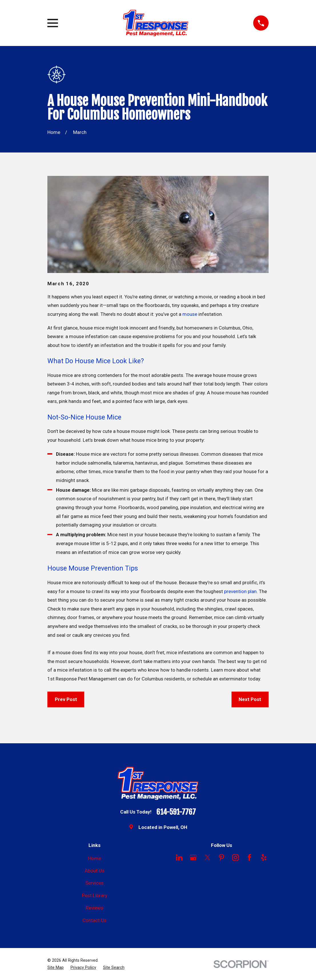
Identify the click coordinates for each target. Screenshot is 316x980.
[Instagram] (236, 857)
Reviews (94, 908)
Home (95, 858)
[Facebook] (249, 857)
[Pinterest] (222, 857)
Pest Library (95, 895)
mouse (190, 314)
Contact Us (94, 920)
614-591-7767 (176, 812)
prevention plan (240, 591)
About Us (95, 871)
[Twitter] (208, 857)
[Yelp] (264, 857)
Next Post (250, 699)
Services (94, 883)
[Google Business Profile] (193, 857)
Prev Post (66, 699)
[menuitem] (56, 968)
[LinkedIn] (179, 857)
